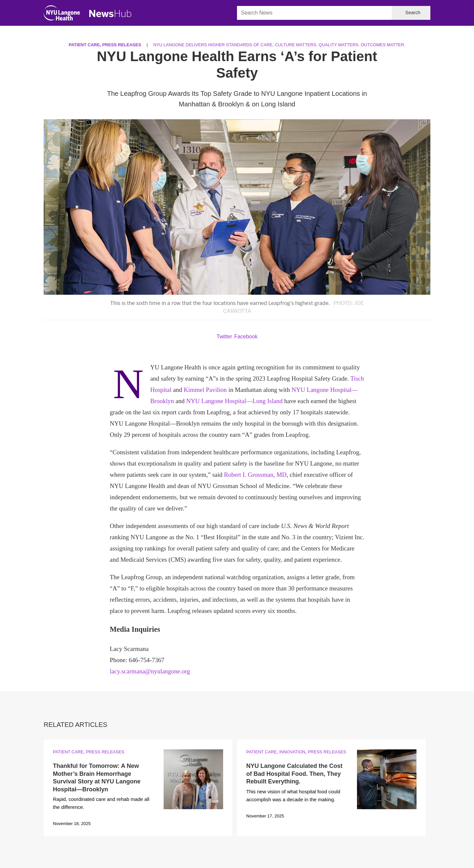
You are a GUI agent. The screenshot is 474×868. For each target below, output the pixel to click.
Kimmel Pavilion (205, 390)
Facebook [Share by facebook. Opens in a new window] (246, 337)
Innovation (292, 752)
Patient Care (84, 45)
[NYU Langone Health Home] (62, 14)
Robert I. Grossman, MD (255, 475)
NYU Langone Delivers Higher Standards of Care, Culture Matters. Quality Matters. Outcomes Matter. (279, 45)
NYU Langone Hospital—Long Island (234, 401)
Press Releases (122, 45)
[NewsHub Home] (110, 14)
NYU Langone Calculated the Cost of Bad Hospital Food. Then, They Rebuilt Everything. (294, 774)
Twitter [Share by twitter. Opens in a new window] (224, 337)
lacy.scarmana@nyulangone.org (150, 671)
